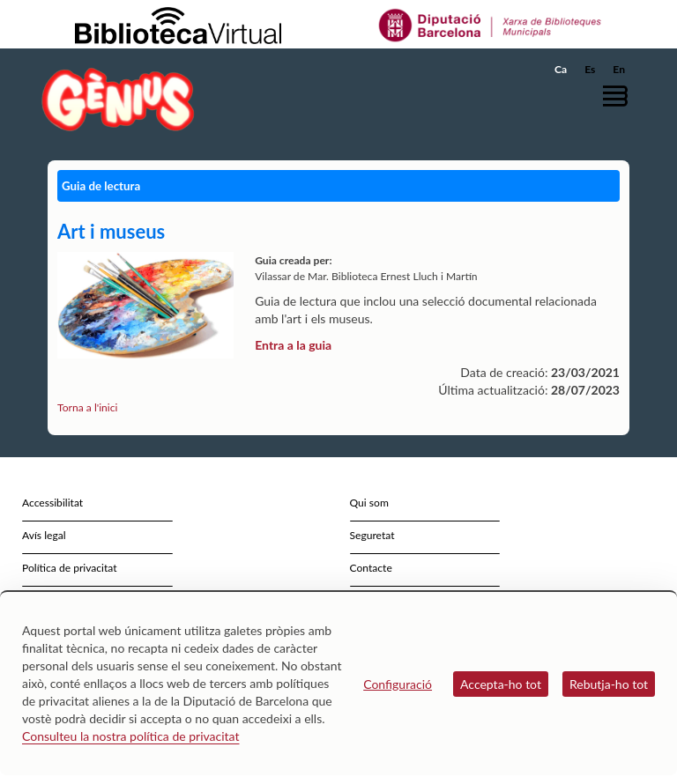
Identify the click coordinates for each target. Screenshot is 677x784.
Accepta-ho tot (501, 684)
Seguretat (372, 535)
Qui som (369, 503)
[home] (118, 99)
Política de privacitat (70, 568)
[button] (620, 96)
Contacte (371, 568)
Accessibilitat (52, 503)
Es (590, 69)
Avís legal (44, 535)
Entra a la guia (293, 345)
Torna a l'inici (87, 407)
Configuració (398, 684)
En (619, 69)
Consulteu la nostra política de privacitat (131, 736)
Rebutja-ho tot (609, 684)
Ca (561, 69)
